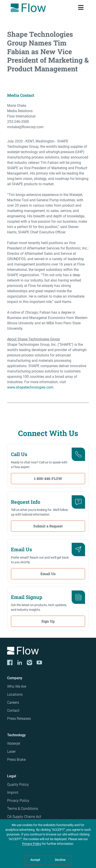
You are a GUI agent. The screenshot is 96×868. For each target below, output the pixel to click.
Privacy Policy (18, 801)
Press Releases (19, 719)
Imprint (13, 793)
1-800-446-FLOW (48, 478)
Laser (11, 752)
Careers (13, 702)
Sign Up (48, 621)
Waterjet (14, 744)
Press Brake (16, 760)
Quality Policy (18, 785)
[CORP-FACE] (10, 662)
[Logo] (48, 651)
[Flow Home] (28, 8)
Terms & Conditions (23, 809)
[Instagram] (29, 662)
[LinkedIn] (20, 662)
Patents (13, 825)
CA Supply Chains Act (24, 817)
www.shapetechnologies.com (30, 387)
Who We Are (17, 686)
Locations (15, 694)
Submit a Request (48, 526)
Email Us (48, 574)
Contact (13, 711)
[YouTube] (39, 662)
